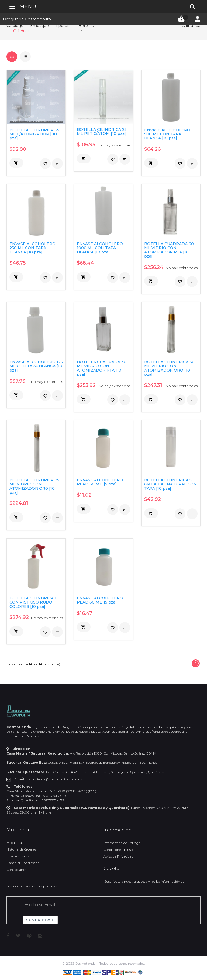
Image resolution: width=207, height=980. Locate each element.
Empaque (39, 26)
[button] (16, 163)
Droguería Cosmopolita (27, 19)
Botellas (86, 26)
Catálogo (15, 26)
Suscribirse (40, 920)
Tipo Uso (64, 26)
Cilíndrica (21, 31)
